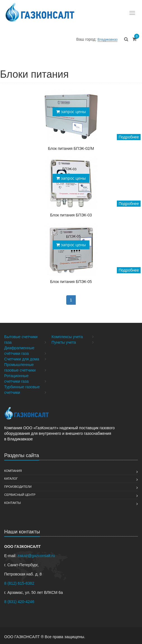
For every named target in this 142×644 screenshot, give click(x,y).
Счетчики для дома (22, 359)
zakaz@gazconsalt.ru (36, 556)
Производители (18, 487)
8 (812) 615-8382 (19, 583)
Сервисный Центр (20, 495)
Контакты (12, 503)
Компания (13, 471)
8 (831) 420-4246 (19, 602)
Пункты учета (64, 342)
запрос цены (71, 112)
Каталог (11, 479)
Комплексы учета (67, 337)
